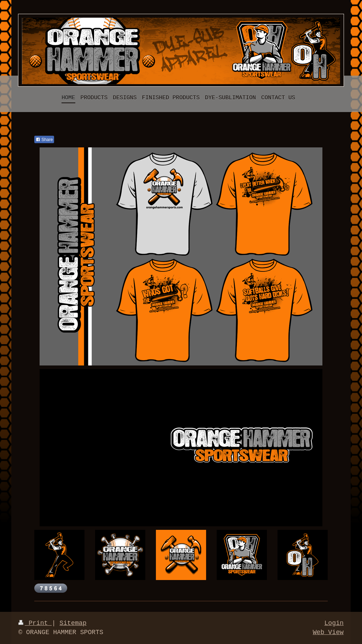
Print (35, 623)
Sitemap (73, 623)
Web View (328, 632)
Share (44, 140)
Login (334, 623)
